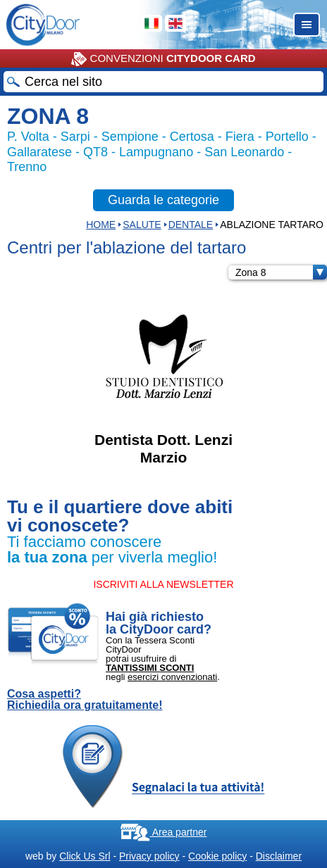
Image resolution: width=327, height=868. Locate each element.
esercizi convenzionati (172, 677)
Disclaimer (279, 856)
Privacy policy (149, 856)
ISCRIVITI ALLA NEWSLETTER (163, 584)
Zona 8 (281, 272)
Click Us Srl (85, 856)
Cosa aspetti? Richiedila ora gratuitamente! (85, 700)
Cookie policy (217, 856)
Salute (142, 225)
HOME (101, 225)
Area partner (164, 832)
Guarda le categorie (163, 200)
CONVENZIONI (163, 59)
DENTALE (191, 225)
